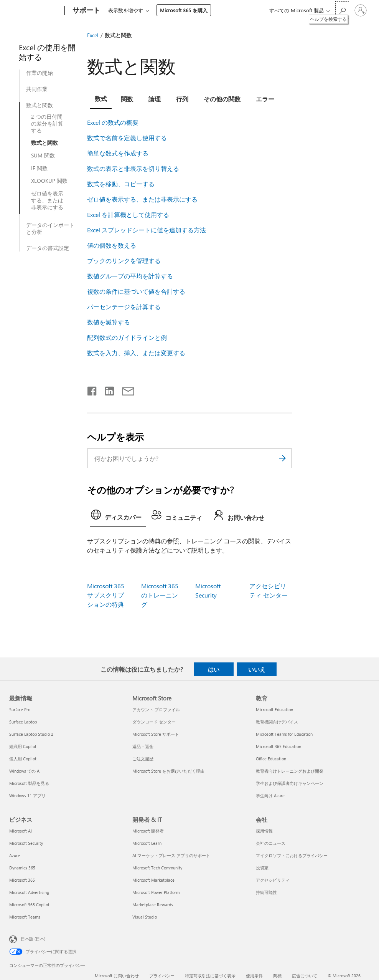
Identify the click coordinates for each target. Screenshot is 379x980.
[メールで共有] (125, 389)
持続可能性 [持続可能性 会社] (266, 892)
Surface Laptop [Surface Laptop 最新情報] (23, 722)
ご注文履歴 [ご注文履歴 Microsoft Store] (143, 759)
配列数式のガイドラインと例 (127, 337)
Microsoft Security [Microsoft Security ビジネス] (26, 843)
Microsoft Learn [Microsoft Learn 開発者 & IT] (147, 843)
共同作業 (37, 89)
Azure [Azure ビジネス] (15, 855)
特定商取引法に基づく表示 (210, 976)
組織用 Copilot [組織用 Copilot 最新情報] (23, 746)
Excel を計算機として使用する (128, 214)
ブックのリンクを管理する (124, 261)
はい (214, 669)
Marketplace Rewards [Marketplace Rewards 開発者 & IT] (153, 905)
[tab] (101, 100)
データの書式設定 (48, 248)
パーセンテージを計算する (124, 307)
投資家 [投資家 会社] (262, 868)
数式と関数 (40, 105)
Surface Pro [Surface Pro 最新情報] (20, 709)
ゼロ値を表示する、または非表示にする (47, 200)
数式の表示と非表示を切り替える (134, 168)
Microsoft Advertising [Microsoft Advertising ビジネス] (29, 892)
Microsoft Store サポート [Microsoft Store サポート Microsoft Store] (156, 734)
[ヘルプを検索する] (342, 10)
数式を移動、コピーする (121, 184)
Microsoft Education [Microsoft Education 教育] (274, 709)
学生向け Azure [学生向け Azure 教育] (270, 795)
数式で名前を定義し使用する (127, 138)
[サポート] (86, 11)
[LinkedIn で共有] (106, 389)
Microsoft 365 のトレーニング (160, 595)
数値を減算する (109, 322)
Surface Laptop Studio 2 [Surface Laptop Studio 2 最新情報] (31, 734)
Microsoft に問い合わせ (117, 976)
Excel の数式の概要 (113, 122)
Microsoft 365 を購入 (184, 10)
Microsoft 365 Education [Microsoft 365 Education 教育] (278, 746)
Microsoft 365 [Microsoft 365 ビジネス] (22, 880)
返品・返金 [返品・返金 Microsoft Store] (143, 746)
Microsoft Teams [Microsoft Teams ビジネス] (25, 917)
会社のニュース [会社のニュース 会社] (271, 843)
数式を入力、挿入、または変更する (136, 353)
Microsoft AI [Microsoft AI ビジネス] (21, 831)
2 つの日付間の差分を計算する (47, 124)
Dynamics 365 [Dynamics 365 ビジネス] (22, 868)
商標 (277, 976)
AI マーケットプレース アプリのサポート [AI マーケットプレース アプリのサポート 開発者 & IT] (171, 855)
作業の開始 (40, 73)
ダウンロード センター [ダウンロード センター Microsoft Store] (154, 722)
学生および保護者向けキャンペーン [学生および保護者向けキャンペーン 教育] (290, 783)
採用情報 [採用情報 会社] (264, 831)
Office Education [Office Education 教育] (271, 759)
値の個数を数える (112, 245)
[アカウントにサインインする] (361, 10)
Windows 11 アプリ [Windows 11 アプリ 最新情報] (27, 795)
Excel (93, 35)
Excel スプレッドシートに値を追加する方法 (147, 230)
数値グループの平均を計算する (130, 276)
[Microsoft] (35, 11)
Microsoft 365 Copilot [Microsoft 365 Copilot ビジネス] (29, 905)
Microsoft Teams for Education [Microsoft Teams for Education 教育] (284, 734)
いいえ (257, 669)
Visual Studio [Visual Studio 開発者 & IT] (145, 917)
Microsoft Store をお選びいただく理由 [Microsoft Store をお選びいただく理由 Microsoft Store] (168, 771)
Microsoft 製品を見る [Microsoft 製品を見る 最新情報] (29, 783)
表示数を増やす (126, 10)
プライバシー (162, 976)
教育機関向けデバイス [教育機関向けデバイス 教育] (277, 722)
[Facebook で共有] (92, 389)
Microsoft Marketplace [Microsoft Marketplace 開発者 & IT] (153, 880)
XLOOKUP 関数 (49, 181)
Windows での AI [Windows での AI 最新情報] (25, 771)
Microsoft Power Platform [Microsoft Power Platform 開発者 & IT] (156, 892)
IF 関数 (39, 168)
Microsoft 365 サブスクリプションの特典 (106, 595)
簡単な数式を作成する (118, 153)
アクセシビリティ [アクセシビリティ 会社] (273, 880)
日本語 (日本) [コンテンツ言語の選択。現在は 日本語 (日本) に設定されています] (33, 939)
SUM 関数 (43, 156)
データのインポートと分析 (50, 228)
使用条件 (254, 976)
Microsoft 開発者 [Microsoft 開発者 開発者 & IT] (148, 831)
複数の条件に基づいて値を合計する (136, 291)
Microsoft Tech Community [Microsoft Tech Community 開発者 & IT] (157, 868)
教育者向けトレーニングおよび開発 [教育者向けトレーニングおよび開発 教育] (290, 771)
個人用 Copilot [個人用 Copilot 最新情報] (23, 759)
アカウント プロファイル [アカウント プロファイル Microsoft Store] (156, 709)
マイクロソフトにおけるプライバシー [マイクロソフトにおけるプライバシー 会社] (292, 855)
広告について (305, 976)
